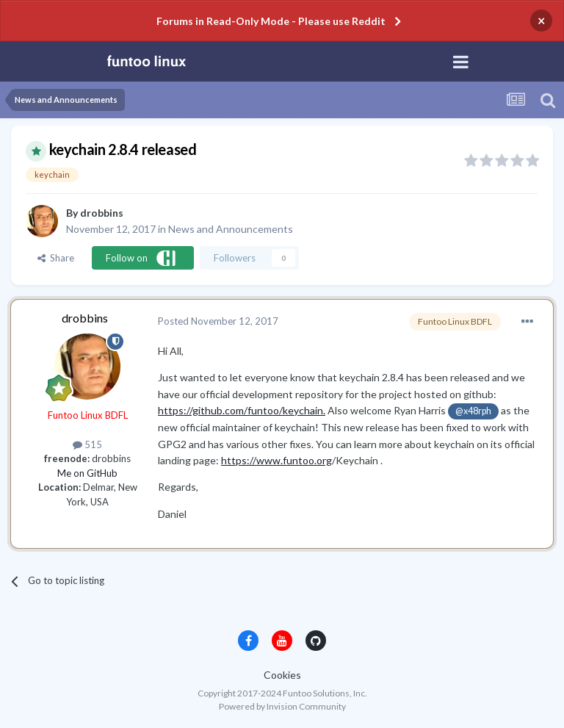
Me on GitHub (87, 473)
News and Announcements (231, 229)
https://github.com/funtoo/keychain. (242, 410)
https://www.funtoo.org (276, 460)
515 (87, 444)
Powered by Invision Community (282, 706)
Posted (218, 321)
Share (56, 258)
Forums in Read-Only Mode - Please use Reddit (271, 21)
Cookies (282, 675)
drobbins (102, 213)
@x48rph (473, 411)
